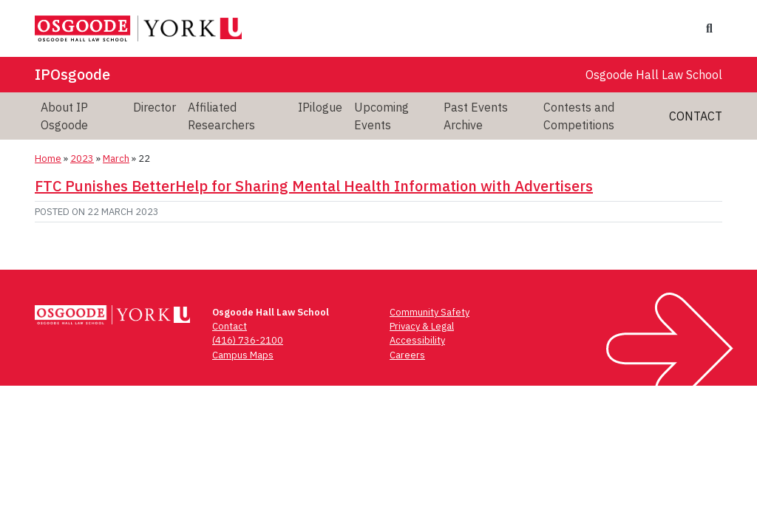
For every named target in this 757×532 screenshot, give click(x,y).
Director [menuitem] (155, 107)
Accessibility (417, 340)
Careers (407, 355)
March (116, 158)
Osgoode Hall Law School (654, 75)
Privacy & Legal (422, 326)
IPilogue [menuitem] (320, 107)
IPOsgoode (72, 74)
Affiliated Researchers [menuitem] (221, 116)
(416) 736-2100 (248, 340)
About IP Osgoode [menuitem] (64, 116)
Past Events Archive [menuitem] (476, 116)
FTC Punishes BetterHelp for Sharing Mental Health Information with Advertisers (314, 186)
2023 (82, 158)
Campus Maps (243, 355)
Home (48, 158)
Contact (696, 116)
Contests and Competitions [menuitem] (579, 116)
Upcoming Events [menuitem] (381, 116)
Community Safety (430, 312)
